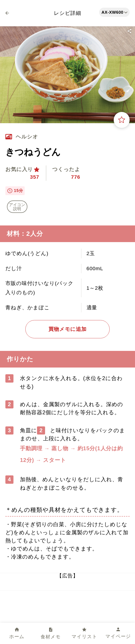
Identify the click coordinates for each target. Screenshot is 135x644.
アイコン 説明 (17, 207)
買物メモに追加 (68, 329)
